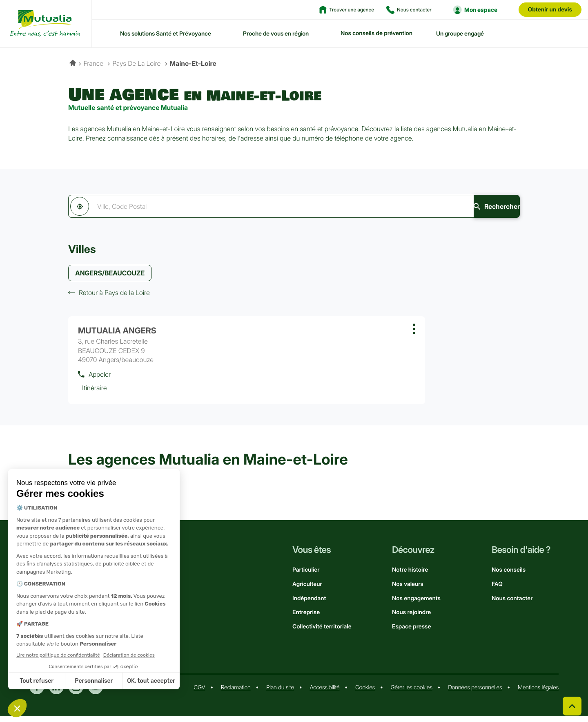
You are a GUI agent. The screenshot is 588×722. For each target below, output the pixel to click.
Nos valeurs (408, 590)
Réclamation (236, 693)
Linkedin (56, 693)
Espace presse (411, 632)
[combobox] (244, 206)
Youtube (96, 693)
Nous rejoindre (411, 618)
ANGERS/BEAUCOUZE (110, 274)
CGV (199, 693)
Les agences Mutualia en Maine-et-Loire (208, 465)
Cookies (365, 693)
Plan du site (280, 693)
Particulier (306, 576)
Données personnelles (475, 693)
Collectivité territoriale (322, 632)
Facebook (37, 693)
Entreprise (306, 618)
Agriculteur (307, 590)
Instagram (76, 693)
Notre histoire (410, 576)
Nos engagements (416, 604)
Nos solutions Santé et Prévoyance (166, 33)
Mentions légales (538, 693)
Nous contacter (512, 604)
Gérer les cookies (412, 693)
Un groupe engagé (460, 33)
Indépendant (309, 604)
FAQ (497, 590)
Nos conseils (509, 576)
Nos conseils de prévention (376, 33)
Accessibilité (324, 693)
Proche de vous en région (276, 33)
